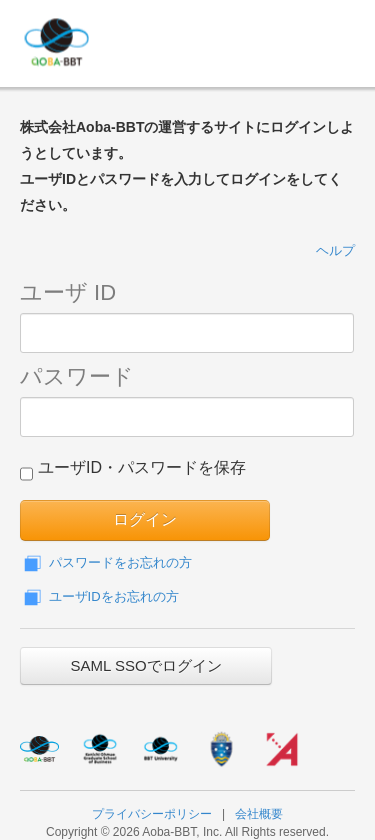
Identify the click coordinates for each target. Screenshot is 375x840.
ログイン (145, 519)
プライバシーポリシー (152, 814)
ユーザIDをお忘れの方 (99, 596)
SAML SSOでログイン (145, 665)
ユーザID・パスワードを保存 (133, 472)
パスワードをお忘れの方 (106, 562)
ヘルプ (335, 250)
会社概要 (259, 814)
